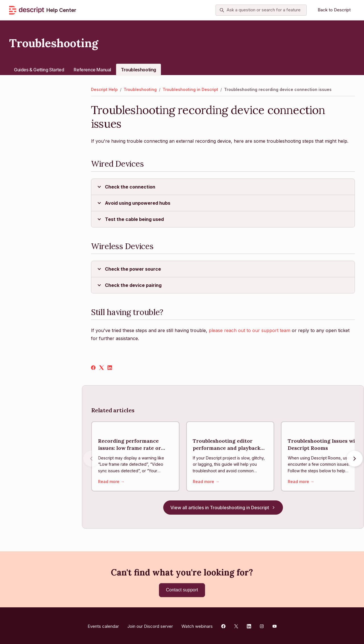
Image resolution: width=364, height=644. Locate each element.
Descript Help (104, 89)
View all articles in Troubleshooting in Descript (223, 509)
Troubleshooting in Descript (190, 89)
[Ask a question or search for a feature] (261, 10)
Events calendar (103, 625)
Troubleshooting (138, 70)
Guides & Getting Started (39, 70)
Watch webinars (197, 625)
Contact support (182, 590)
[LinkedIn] (110, 368)
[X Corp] (102, 368)
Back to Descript (334, 10)
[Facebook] (93, 368)
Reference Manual (92, 70)
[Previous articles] (91, 459)
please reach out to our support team (250, 330)
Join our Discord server (150, 625)
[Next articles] (355, 459)
